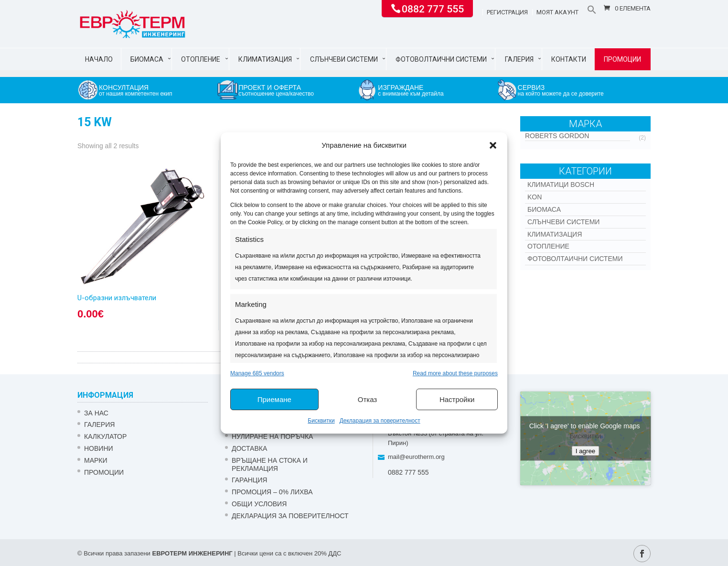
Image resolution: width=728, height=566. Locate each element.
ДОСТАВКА (249, 448)
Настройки (457, 399)
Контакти (569, 59)
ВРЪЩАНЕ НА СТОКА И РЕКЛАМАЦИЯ (270, 464)
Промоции (622, 59)
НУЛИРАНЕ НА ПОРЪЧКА (272, 436)
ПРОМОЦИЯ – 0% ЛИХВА (272, 492)
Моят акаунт (557, 12)
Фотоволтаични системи (441, 59)
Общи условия (259, 504)
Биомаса (147, 59)
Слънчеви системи (344, 59)
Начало (99, 59)
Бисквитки (321, 421)
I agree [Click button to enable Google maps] (586, 451)
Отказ (367, 399)
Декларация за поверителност (380, 421)
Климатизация (265, 59)
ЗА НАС (96, 413)
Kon (535, 197)
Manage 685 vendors (257, 373)
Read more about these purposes (455, 373)
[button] (493, 145)
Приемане (274, 399)
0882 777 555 (433, 8)
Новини (99, 448)
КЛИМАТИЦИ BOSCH (561, 185)
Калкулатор (105, 436)
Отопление (201, 59)
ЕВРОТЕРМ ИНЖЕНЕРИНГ (192, 553)
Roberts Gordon (557, 136)
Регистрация (507, 12)
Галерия (519, 59)
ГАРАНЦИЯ (249, 480)
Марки (96, 460)
